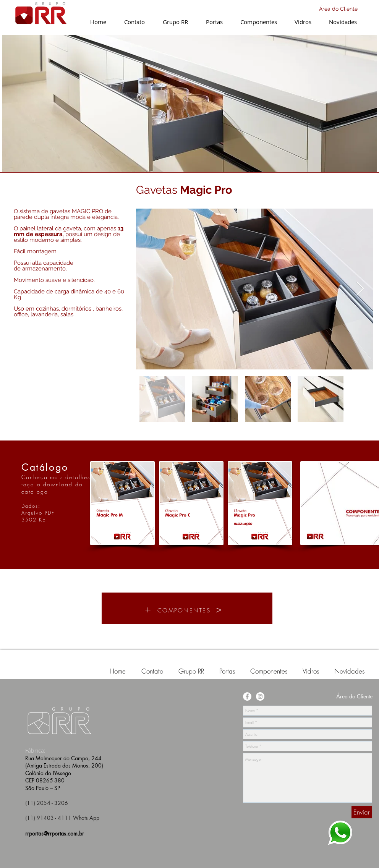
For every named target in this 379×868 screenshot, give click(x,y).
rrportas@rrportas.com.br (55, 833)
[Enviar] (362, 812)
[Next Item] (360, 289)
